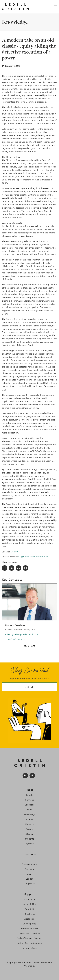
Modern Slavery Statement (30, 943)
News (30, 810)
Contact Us (30, 899)
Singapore (30, 884)
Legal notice (29, 919)
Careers (29, 829)
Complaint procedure (29, 933)
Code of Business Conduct (30, 938)
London (29, 879)
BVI (30, 859)
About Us (29, 824)
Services (29, 800)
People (30, 795)
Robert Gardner (15, 625)
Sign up (29, 687)
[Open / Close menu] (56, 7)
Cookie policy (29, 924)
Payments (30, 844)
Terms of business (30, 929)
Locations (30, 805)
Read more (30, 646)
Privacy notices (29, 948)
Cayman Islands (29, 864)
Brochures (30, 914)
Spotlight (29, 909)
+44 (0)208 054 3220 (16, 639)
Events (30, 819)
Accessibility (30, 904)
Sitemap (29, 834)
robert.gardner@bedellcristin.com (22, 634)
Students (30, 839)
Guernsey (29, 869)
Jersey (15, 552)
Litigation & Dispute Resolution (33, 557)
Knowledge (30, 814)
